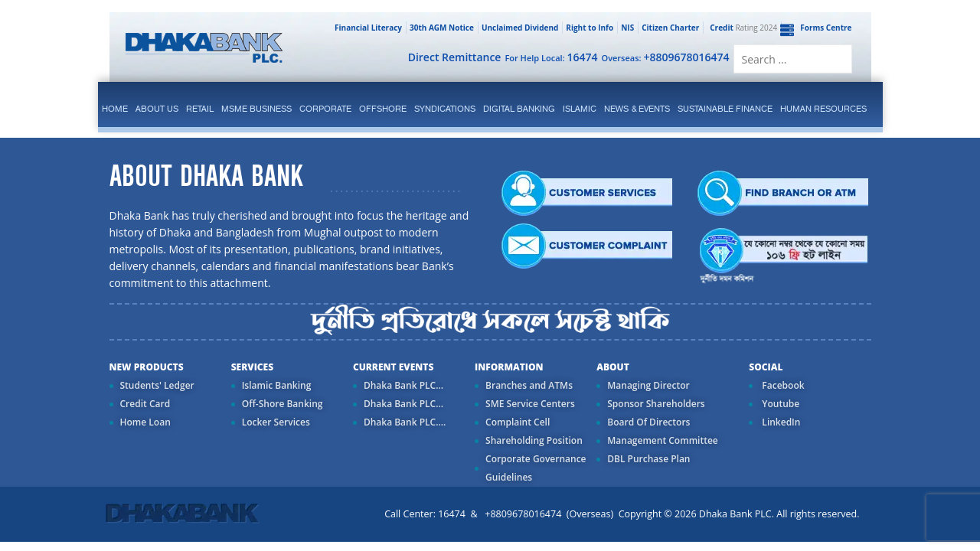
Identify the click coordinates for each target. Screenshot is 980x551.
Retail (200, 109)
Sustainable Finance (725, 109)
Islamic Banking (277, 385)
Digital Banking (519, 109)
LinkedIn (780, 422)
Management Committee (663, 440)
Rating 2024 (742, 28)
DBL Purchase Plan (648, 459)
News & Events (637, 109)
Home (115, 109)
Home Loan (145, 422)
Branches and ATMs (529, 385)
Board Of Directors (648, 422)
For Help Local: (551, 57)
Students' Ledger (157, 385)
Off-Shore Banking (283, 404)
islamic (580, 109)
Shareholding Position (534, 440)
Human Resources (823, 109)
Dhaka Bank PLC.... (405, 422)
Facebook (782, 385)
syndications (445, 109)
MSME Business (256, 109)
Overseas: (666, 57)
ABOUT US (157, 109)
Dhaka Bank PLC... (403, 385)
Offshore (383, 109)
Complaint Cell (518, 422)
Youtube (779, 404)
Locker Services (276, 422)
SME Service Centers (530, 404)
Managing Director (648, 385)
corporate (325, 109)
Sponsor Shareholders (656, 404)
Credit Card (145, 404)
